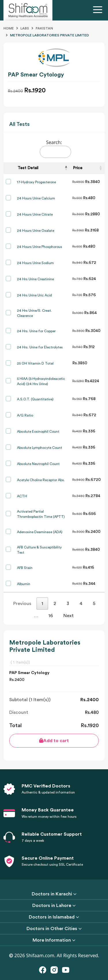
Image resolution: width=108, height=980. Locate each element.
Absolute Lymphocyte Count (40, 448)
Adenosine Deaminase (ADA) (40, 532)
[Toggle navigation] (99, 10)
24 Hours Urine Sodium (35, 263)
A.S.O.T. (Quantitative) (35, 399)
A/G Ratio (25, 415)
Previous (22, 604)
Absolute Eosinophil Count (38, 432)
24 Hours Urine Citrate (35, 214)
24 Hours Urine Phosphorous (40, 247)
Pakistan (44, 28)
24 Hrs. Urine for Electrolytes (40, 347)
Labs (25, 28)
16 (51, 616)
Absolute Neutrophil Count (38, 464)
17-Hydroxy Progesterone (36, 182)
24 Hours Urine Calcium (36, 198)
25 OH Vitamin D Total (35, 363)
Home (9, 28)
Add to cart (54, 741)
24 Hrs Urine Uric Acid (34, 295)
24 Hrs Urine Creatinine (35, 279)
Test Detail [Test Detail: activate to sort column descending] (28, 168)
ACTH (22, 496)
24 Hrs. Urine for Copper (36, 331)
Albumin (24, 584)
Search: (55, 149)
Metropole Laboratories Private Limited (50, 35)
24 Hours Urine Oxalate (36, 231)
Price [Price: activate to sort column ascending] (78, 168)
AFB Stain (25, 568)
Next (69, 616)
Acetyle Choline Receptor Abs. (41, 480)
